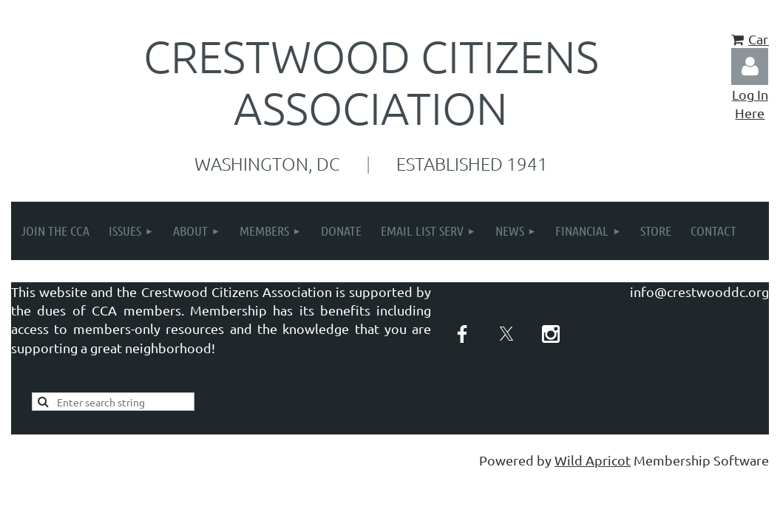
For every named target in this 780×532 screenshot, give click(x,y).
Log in (750, 66)
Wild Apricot (593, 460)
